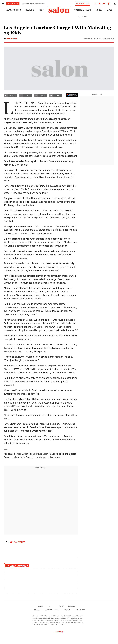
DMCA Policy (59, 632)
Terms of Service (52, 610)
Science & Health (83, 10)
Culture (30, 10)
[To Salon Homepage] (59, 10)
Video (110, 10)
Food (41, 10)
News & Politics (13, 10)
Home (41, 606)
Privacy (36, 610)
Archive (67, 610)
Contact (72, 606)
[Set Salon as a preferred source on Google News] (72, 95)
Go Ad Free (80, 610)
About (51, 606)
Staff (61, 606)
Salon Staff (12, 39)
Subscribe (13, 4)
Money (99, 10)
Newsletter (83, 4)
